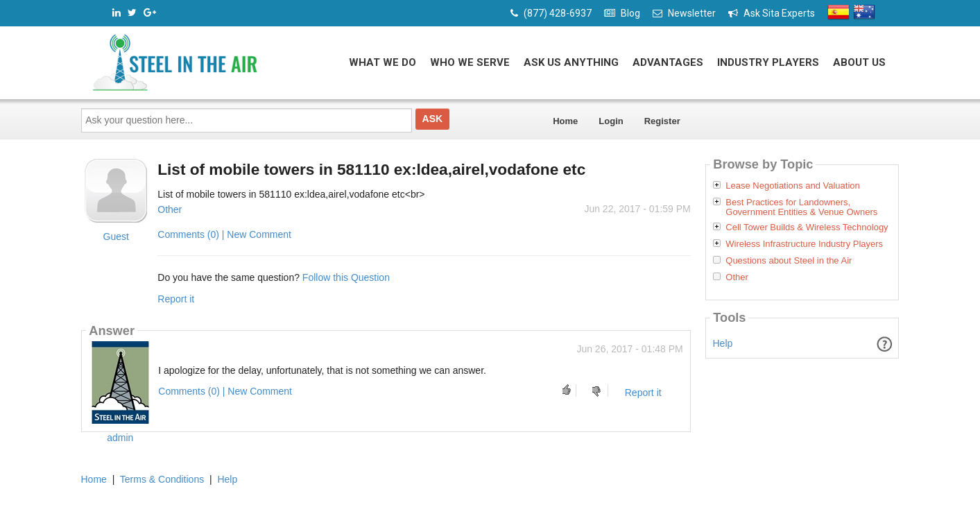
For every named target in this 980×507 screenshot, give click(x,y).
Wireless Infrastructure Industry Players (804, 244)
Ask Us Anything (571, 62)
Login (611, 121)
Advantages (668, 62)
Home (565, 121)
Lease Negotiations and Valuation (792, 186)
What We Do (382, 62)
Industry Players (768, 62)
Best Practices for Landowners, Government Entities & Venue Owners (801, 207)
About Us (859, 62)
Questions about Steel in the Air (789, 261)
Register (662, 121)
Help (723, 343)
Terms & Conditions (162, 479)
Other (170, 209)
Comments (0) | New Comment (224, 234)
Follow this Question (346, 277)
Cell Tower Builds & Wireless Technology (807, 227)
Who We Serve (470, 62)
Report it (176, 299)
